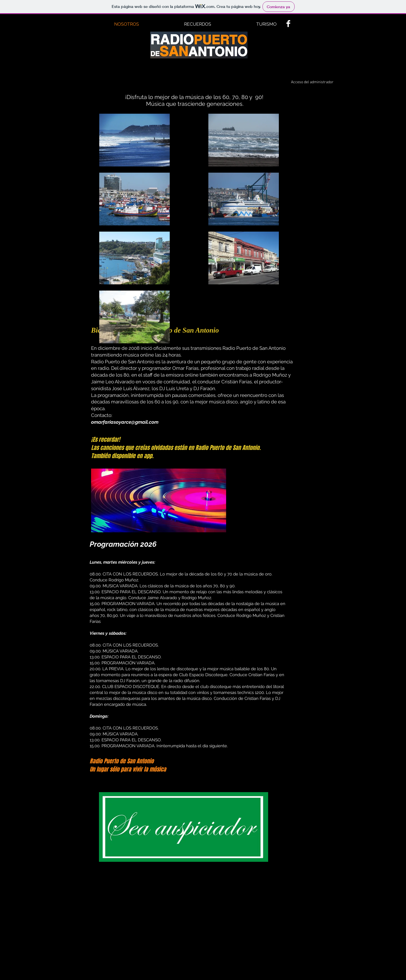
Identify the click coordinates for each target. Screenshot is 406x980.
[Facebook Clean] (288, 24)
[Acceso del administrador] (312, 82)
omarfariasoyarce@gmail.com (125, 422)
